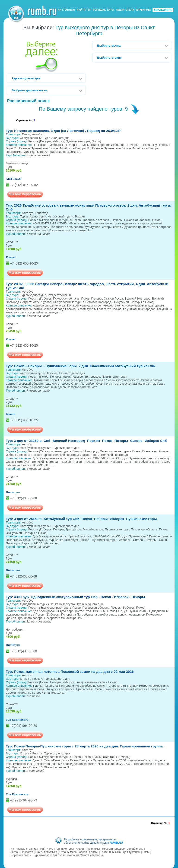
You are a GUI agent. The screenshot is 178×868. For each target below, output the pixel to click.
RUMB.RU (116, 842)
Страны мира (68, 852)
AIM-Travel (14, 179)
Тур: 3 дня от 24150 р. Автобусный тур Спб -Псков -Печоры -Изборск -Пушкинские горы (81, 519)
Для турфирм (132, 852)
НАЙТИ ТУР (84, 10)
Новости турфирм (113, 848)
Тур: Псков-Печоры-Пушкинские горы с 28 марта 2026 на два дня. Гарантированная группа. (85, 746)
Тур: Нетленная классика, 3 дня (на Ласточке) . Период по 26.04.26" (64, 131)
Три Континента (17, 720)
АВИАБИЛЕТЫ (163, 10)
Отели (83, 852)
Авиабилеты (135, 848)
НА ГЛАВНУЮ (66, 10)
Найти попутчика (46, 852)
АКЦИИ (120, 10)
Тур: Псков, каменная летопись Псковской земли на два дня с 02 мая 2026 (70, 672)
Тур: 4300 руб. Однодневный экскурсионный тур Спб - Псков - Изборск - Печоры (75, 597)
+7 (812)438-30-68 (23, 498)
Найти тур (47, 848)
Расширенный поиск (28, 101)
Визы (146, 852)
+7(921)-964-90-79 (24, 726)
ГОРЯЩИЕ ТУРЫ (103, 10)
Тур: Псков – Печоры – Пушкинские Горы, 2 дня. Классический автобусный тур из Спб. (81, 366)
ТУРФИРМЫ (143, 10)
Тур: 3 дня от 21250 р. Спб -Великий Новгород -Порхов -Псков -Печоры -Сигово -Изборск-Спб (86, 441)
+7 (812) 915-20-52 (24, 185)
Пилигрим (13, 492)
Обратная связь (21, 855)
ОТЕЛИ (130, 10)
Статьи (94, 852)
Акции (80, 848)
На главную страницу (24, 848)
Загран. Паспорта (22, 852)
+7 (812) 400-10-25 (24, 263)
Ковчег (11, 257)
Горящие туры (65, 848)
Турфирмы (93, 848)
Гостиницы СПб (111, 852)
